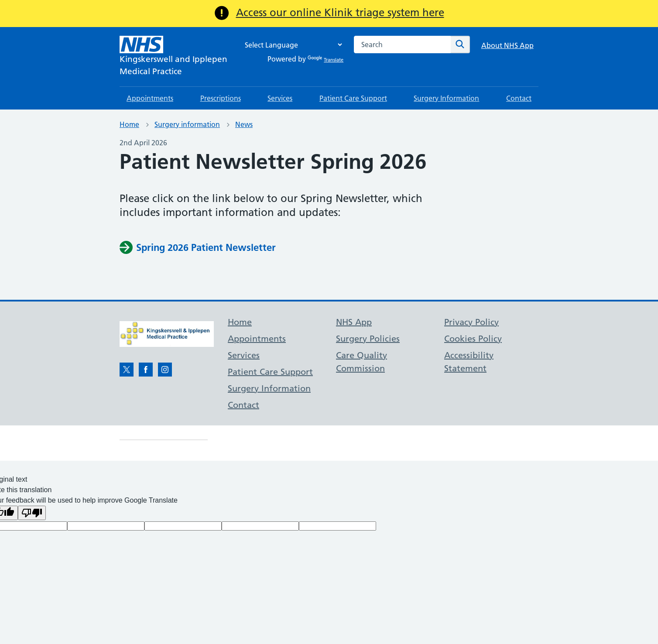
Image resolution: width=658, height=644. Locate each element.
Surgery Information (446, 98)
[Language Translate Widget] (291, 45)
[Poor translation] (32, 513)
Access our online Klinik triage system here (340, 12)
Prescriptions (221, 98)
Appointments (150, 98)
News (244, 124)
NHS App (354, 322)
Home (129, 124)
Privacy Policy (471, 322)
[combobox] (402, 45)
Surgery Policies (368, 339)
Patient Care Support (353, 98)
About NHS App (507, 45)
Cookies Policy (473, 339)
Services (280, 98)
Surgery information (187, 124)
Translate (326, 60)
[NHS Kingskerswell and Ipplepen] (173, 57)
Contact (519, 98)
